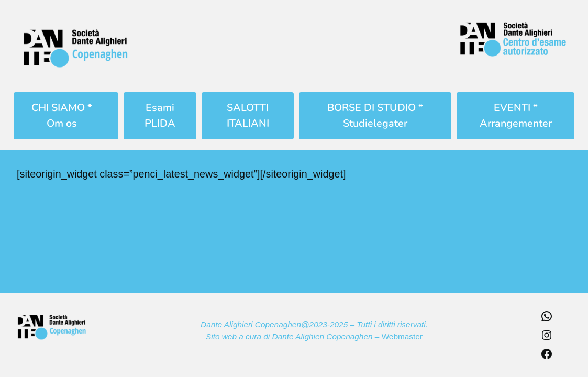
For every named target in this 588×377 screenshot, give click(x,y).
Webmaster (402, 336)
